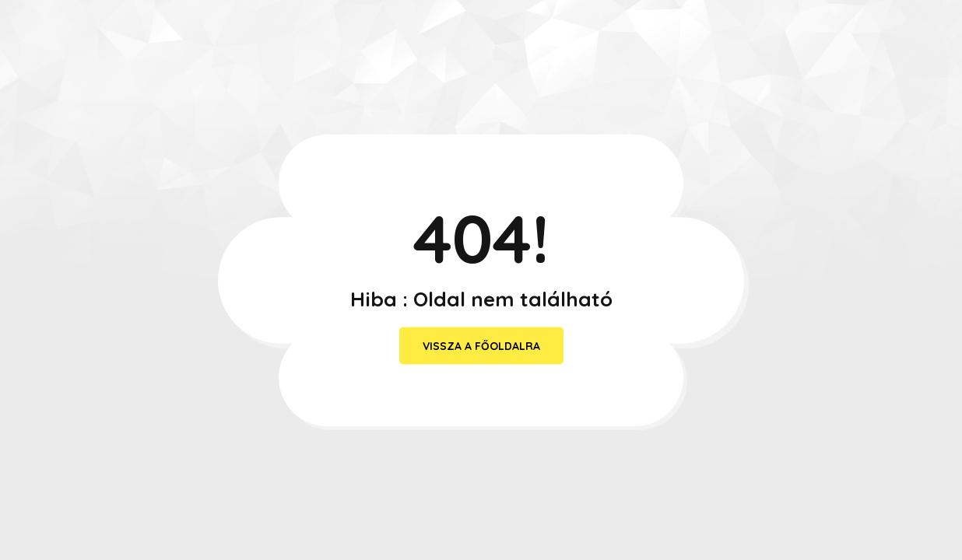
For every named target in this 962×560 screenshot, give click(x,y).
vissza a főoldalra (481, 346)
